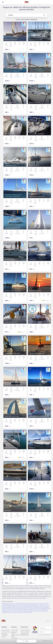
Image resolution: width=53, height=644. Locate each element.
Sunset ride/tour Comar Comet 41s (39, 416)
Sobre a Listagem (25, 632)
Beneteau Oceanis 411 (11, 322)
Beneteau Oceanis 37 (35, 291)
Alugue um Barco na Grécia (16, 636)
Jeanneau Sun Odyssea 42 (37, 197)
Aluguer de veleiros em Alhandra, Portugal (34, 609)
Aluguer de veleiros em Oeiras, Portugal (39, 607)
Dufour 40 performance (11, 448)
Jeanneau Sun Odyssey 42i (12, 71)
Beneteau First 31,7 (10, 542)
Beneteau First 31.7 (10, 102)
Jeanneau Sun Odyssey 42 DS (38, 510)
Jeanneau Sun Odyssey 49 (12, 353)
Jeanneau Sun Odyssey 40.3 (37, 353)
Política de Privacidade (5, 634)
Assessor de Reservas (14, 633)
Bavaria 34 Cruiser (34, 228)
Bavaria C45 (8, 573)
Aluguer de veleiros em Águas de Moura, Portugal (20, 612)
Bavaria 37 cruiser (10, 134)
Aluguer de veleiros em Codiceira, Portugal (22, 606)
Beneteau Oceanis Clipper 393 (13, 385)
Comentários (14, 638)
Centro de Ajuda (5, 630)
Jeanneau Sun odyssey (36, 385)
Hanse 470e (33, 259)
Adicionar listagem (25, 630)
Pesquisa (27, 15)
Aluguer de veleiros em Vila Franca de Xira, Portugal (15, 611)
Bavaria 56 (32, 479)
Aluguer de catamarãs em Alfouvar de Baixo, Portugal (16, 603)
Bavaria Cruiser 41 (10, 259)
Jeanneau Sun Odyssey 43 (37, 71)
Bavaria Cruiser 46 (34, 573)
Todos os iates (15, 630)
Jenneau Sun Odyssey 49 (36, 322)
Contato (4, 637)
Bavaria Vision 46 (34, 165)
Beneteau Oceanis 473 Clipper (13, 479)
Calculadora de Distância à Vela (25, 634)
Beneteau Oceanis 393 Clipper (13, 291)
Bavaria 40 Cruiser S (10, 165)
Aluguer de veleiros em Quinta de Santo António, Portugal (32, 610)
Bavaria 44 (32, 448)
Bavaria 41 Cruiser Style (36, 40)
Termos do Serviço (6, 632)
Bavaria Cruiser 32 (34, 102)
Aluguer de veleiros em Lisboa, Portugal (12, 609)
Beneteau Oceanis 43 (11, 40)
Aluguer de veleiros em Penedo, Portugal (18, 607)
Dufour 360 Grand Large (12, 416)
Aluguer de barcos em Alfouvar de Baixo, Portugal (20, 605)
